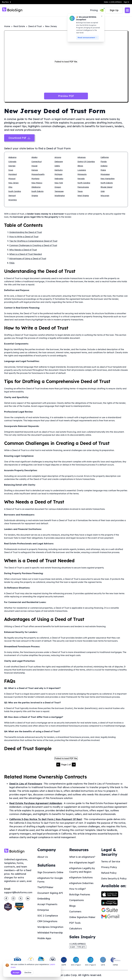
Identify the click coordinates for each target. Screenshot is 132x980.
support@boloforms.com (18, 892)
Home (7, 26)
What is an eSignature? (82, 857)
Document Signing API (50, 893)
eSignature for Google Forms (50, 880)
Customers (75, 912)
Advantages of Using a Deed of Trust (28, 258)
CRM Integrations (47, 921)
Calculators (76, 929)
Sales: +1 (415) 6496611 (113, 2)
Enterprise (43, 910)
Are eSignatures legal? (82, 863)
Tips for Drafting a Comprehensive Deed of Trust (33, 241)
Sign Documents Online (50, 872)
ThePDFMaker (45, 887)
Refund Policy (109, 873)
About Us (43, 857)
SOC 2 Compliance (48, 916)
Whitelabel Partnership (50, 933)
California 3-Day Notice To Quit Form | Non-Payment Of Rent (46, 819)
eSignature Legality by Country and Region (82, 870)
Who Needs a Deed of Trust (23, 250)
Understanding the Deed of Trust (26, 232)
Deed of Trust (35, 26)
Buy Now (7, 2)
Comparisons (77, 900)
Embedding (44, 899)
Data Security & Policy (114, 879)
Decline (28, 973)
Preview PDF (66, 96)
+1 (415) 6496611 (77, 944)
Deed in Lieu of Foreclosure (26, 784)
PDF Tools (75, 923)
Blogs (72, 906)
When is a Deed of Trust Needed (26, 254)
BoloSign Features (80, 894)
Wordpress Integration (50, 927)
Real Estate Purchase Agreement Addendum (36, 803)
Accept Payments (47, 904)
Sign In (126, 2)
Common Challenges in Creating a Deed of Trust (33, 245)
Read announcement (88, 38)
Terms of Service (111, 862)
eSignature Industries (81, 883)
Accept (16, 973)
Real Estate (19, 26)
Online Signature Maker (82, 917)
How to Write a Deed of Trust (24, 237)
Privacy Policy (109, 867)
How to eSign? (78, 889)
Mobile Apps (44, 938)
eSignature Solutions (81, 877)
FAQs (12, 263)
